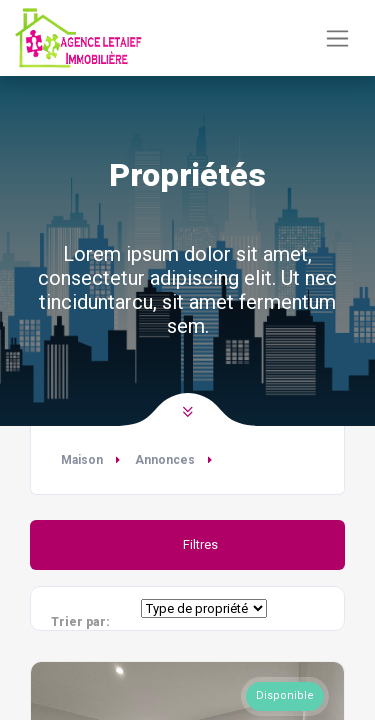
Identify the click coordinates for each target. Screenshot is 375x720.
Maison (82, 460)
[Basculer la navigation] (337, 38)
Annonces (165, 460)
